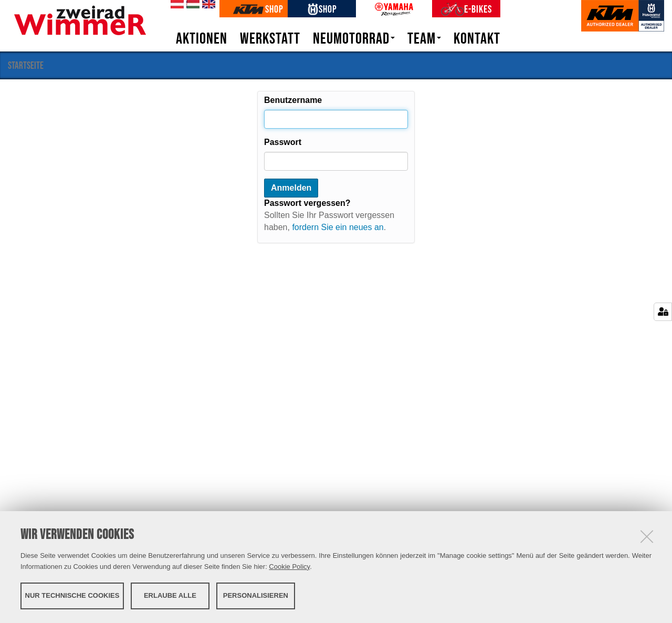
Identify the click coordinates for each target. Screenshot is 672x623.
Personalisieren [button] (256, 595)
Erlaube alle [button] (170, 595)
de (175, 5)
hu (191, 5)
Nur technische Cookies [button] (72, 595)
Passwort (283, 142)
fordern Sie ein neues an (338, 227)
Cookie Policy (289, 567)
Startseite (26, 65)
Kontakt (477, 38)
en (207, 5)
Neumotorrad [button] (354, 38)
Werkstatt (270, 38)
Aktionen (202, 38)
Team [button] (424, 38)
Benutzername (293, 100)
